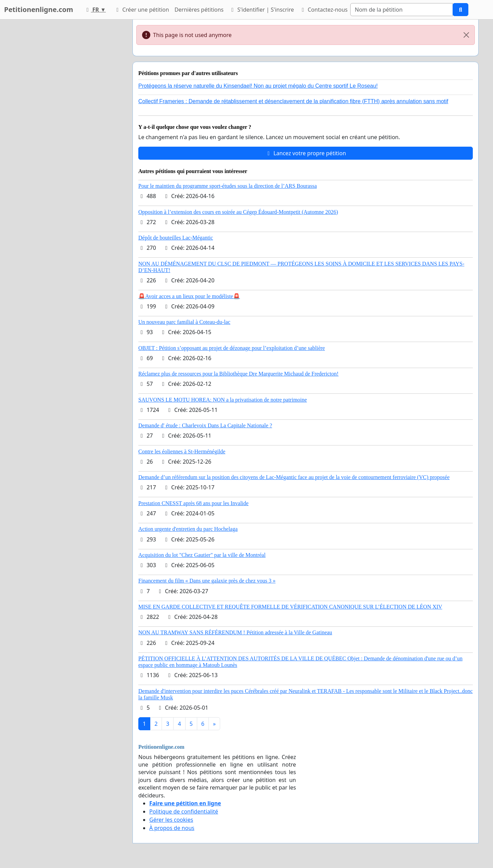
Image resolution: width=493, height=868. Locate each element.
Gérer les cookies (171, 820)
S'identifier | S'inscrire (262, 10)
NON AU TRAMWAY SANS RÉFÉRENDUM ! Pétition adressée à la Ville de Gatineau (235, 632)
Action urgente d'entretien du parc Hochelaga (188, 529)
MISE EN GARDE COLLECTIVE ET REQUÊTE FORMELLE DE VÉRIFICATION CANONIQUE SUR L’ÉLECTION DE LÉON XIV (290, 607)
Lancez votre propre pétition (305, 153)
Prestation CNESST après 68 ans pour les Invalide (193, 503)
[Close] (466, 35)
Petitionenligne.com (39, 9)
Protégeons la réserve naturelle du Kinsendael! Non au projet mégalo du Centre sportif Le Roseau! (258, 86)
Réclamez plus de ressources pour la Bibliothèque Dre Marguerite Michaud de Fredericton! (238, 374)
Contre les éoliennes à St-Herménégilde (182, 451)
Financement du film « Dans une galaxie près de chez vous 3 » (207, 581)
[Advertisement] (66, 122)
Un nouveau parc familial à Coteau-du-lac (184, 322)
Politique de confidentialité (184, 811)
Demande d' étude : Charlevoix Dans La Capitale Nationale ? (205, 425)
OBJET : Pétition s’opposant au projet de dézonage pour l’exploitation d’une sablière (232, 348)
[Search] (402, 10)
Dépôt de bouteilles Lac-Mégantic (176, 238)
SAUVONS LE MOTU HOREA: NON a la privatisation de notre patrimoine (223, 400)
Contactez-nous (324, 10)
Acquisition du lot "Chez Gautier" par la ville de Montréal (202, 555)
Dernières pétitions (199, 10)
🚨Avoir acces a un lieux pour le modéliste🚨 (189, 296)
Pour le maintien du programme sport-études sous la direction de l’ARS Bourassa (227, 186)
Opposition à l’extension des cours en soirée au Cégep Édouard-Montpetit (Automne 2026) (238, 212)
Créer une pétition (142, 10)
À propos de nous (172, 828)
